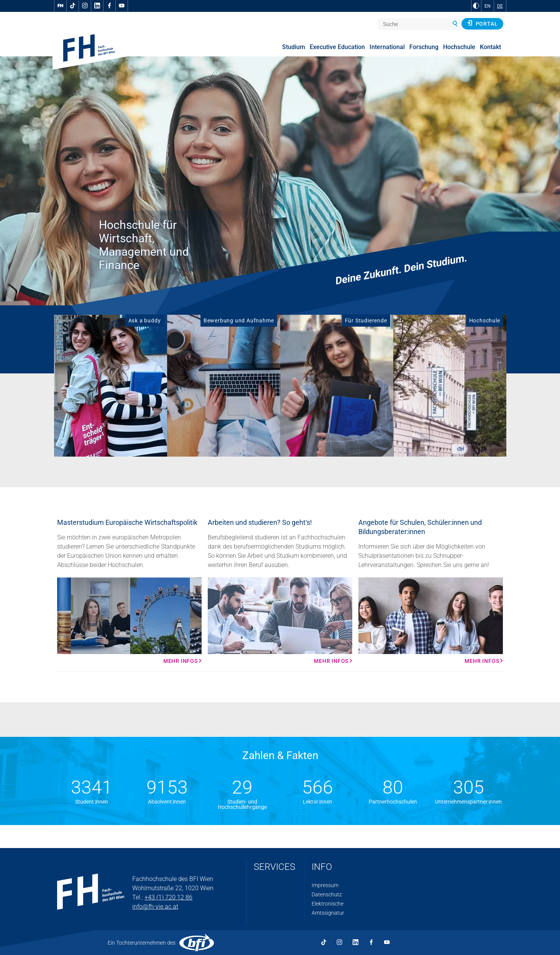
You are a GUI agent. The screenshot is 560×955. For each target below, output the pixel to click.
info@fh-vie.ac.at (155, 907)
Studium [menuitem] (294, 47)
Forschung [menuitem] (424, 47)
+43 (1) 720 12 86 (168, 897)
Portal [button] (482, 23)
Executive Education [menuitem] (337, 47)
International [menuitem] (387, 47)
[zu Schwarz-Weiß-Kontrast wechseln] (476, 6)
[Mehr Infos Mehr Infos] (129, 621)
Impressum (325, 885)
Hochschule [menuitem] (459, 47)
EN (488, 6)
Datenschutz (327, 894)
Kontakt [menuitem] (490, 47)
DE (500, 6)
